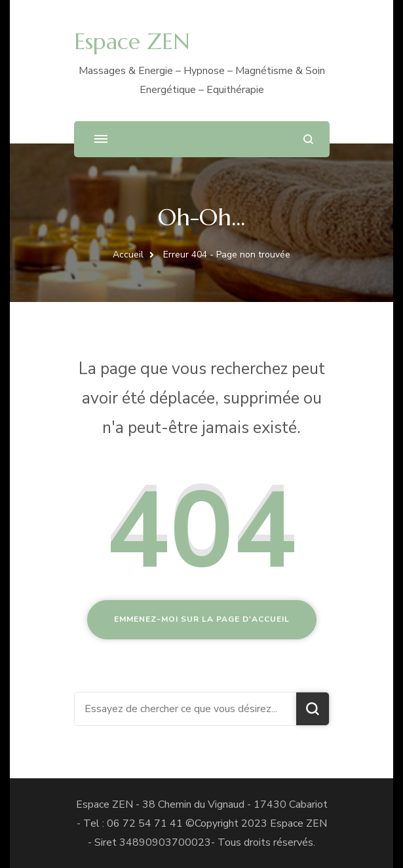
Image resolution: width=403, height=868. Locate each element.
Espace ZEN (132, 42)
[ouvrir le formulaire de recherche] (308, 139)
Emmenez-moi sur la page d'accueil (202, 619)
